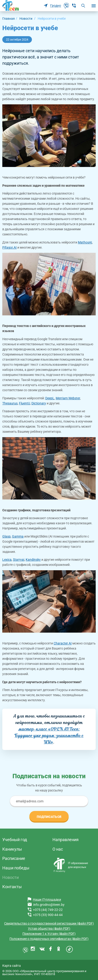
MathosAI (85, 242)
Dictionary (39, 403)
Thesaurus (10, 403)
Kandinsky (33, 560)
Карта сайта (12, 966)
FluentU (24, 403)
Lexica (7, 560)
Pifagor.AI (9, 247)
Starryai (19, 560)
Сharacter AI (63, 643)
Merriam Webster (68, 398)
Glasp (6, 536)
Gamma (18, 536)
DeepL (50, 398)
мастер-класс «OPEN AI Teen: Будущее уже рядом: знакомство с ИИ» (49, 735)
